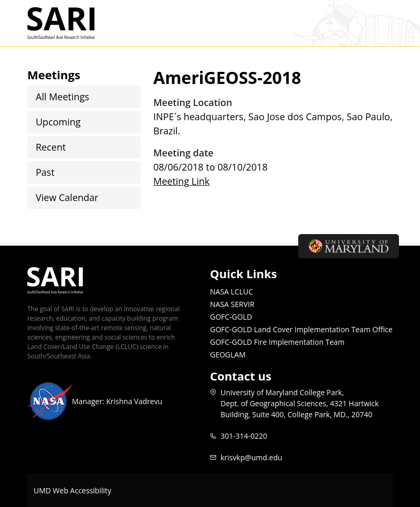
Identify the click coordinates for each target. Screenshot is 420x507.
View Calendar (67, 197)
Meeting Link (181, 181)
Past (45, 172)
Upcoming (58, 122)
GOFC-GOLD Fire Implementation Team (277, 342)
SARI (73, 23)
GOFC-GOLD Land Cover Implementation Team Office (301, 329)
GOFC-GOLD (231, 317)
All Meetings (62, 97)
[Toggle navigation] (380, 23)
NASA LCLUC (232, 292)
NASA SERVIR (232, 304)
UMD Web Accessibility (72, 490)
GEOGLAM (228, 355)
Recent (51, 147)
